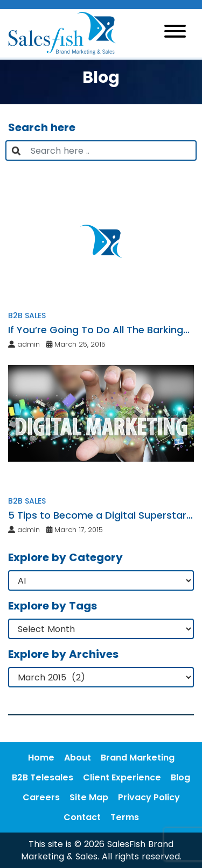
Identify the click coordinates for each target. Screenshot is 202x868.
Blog (180, 777)
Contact (82, 817)
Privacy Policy (149, 797)
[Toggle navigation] (175, 33)
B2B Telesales (43, 777)
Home (41, 758)
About (78, 758)
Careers (41, 797)
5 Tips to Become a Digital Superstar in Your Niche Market (97, 515)
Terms (125, 817)
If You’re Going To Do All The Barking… (99, 330)
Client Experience (122, 777)
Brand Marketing (138, 758)
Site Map (89, 797)
